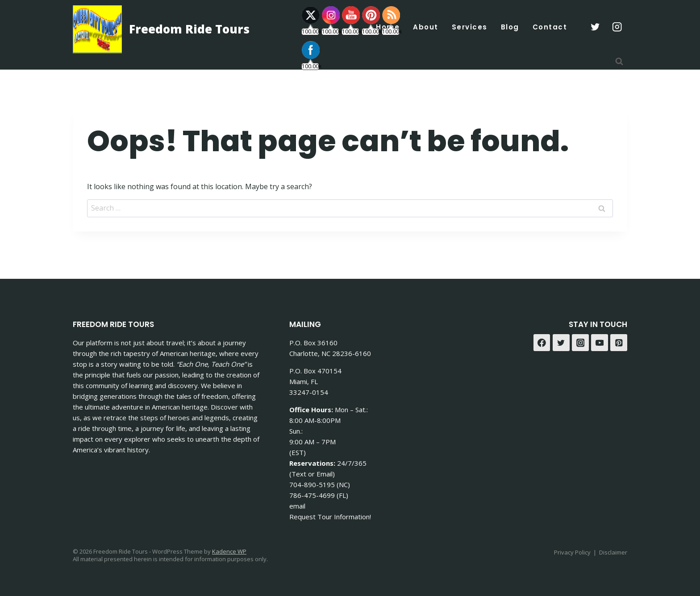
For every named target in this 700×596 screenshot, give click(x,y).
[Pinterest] (619, 343)
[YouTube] (600, 343)
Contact (550, 27)
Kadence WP (229, 551)
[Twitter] (561, 343)
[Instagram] (617, 27)
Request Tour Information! (330, 517)
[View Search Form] (619, 62)
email (297, 506)
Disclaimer (613, 552)
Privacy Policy (572, 552)
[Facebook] (542, 343)
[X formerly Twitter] (595, 27)
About (426, 27)
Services (470, 27)
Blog (510, 27)
